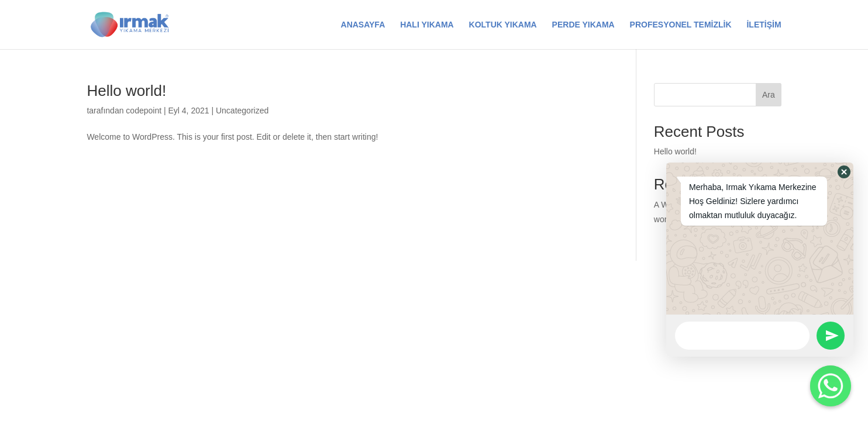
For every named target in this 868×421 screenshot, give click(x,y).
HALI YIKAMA (427, 25)
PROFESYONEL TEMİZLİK (681, 25)
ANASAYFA (363, 25)
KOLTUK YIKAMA (503, 25)
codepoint (144, 111)
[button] (844, 172)
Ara (769, 95)
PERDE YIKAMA (583, 25)
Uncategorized (242, 111)
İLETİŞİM (764, 25)
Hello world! (126, 91)
